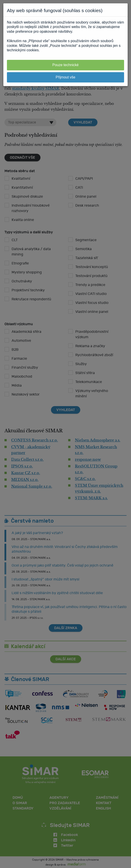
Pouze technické (65, 65)
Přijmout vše (65, 77)
